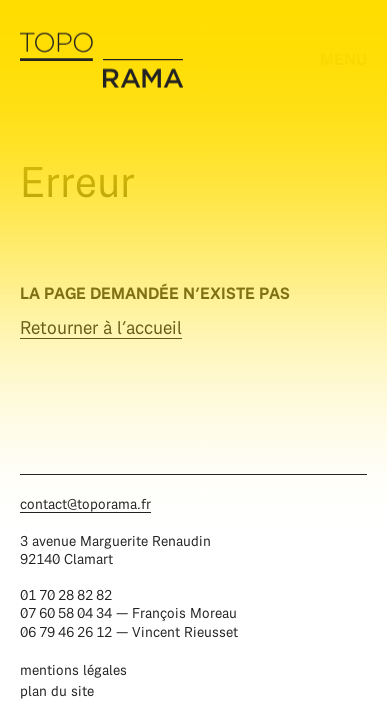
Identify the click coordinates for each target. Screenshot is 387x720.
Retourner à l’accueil (101, 327)
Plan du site (57, 690)
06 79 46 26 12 (66, 631)
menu (343, 58)
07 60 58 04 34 (66, 612)
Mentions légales (73, 669)
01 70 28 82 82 (66, 594)
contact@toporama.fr (85, 503)
